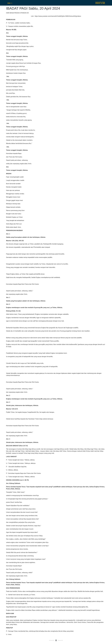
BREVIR (100, 3)
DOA (10, 3)
